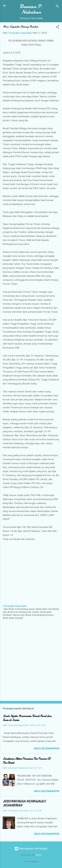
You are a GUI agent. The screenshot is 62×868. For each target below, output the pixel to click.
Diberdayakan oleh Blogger (31, 849)
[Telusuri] (57, 7)
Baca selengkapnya (47, 749)
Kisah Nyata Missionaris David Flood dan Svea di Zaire (27, 718)
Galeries (39, 855)
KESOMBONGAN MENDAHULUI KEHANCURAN (24, 803)
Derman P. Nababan (31, 9)
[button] (57, 27)
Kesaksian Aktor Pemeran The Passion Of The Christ (26, 761)
